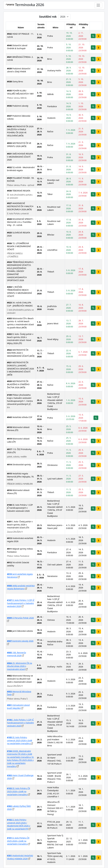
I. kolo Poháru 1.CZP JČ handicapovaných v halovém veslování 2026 (20, 723)
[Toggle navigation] (98, 5)
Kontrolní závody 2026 (20, 641)
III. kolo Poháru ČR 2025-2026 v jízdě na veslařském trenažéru (19, 791)
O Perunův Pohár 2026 (20, 618)
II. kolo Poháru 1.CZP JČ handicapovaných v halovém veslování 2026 (21, 603)
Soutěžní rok (48, 17)
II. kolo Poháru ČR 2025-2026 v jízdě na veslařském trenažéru (18, 841)
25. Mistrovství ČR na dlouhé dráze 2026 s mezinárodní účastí (20, 666)
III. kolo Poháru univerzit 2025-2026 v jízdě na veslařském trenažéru (20, 740)
